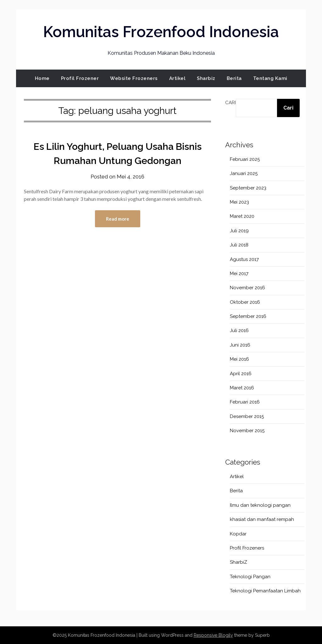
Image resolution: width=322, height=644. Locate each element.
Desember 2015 (247, 416)
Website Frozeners (134, 78)
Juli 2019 (239, 231)
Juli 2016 (239, 330)
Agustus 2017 (244, 259)
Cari (230, 103)
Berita (234, 78)
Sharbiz (206, 78)
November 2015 (247, 431)
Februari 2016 (245, 402)
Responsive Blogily (213, 635)
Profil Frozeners (247, 548)
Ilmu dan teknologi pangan (260, 505)
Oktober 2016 (245, 302)
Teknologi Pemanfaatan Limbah (265, 591)
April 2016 (241, 374)
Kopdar (238, 534)
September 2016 (248, 316)
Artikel (178, 78)
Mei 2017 (239, 274)
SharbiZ (239, 562)
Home (42, 78)
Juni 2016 (240, 345)
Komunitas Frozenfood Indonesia (161, 32)
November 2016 (247, 288)
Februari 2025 (245, 159)
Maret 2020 (242, 216)
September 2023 (248, 188)
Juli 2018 (239, 245)
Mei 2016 (239, 359)
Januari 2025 (244, 173)
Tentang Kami (270, 78)
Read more (118, 219)
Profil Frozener (80, 78)
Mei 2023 (239, 202)
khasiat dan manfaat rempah (262, 519)
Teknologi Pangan (250, 577)
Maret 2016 (242, 388)
